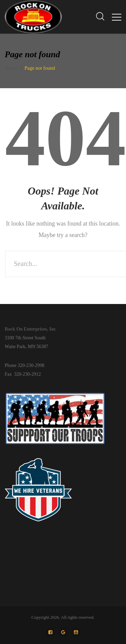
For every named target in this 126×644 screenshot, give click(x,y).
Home (11, 68)
